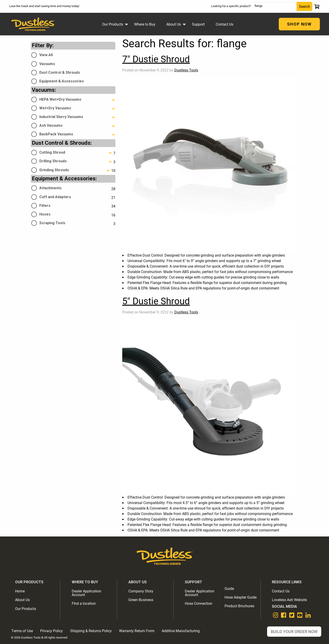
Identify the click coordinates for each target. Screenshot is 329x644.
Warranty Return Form (137, 631)
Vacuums (47, 64)
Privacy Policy (52, 631)
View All (46, 55)
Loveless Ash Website (289, 600)
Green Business (141, 600)
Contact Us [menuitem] (224, 24)
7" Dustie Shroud (156, 59)
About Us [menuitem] (174, 24)
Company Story (141, 591)
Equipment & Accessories (62, 81)
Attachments (50, 188)
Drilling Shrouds (53, 161)
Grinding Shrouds (54, 170)
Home (20, 591)
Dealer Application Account (86, 593)
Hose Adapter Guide (241, 597)
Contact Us (281, 591)
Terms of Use (22, 631)
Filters (45, 206)
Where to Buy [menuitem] (145, 24)
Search (304, 6)
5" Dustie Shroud (156, 301)
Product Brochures (239, 606)
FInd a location (84, 603)
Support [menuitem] (198, 24)
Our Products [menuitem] (113, 24)
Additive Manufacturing (181, 631)
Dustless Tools (186, 70)
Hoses (45, 214)
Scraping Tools (52, 223)
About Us (22, 600)
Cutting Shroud (52, 152)
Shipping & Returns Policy (91, 631)
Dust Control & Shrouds (60, 72)
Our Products (26, 609)
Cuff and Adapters (55, 197)
